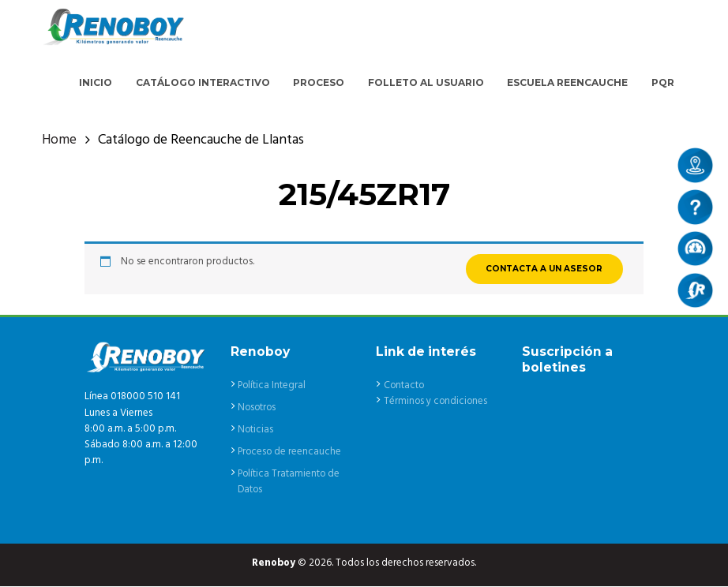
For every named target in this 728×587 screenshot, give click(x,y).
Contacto (405, 386)
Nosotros (258, 408)
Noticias (256, 430)
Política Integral (272, 386)
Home (59, 141)
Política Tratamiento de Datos (290, 482)
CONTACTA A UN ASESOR (543, 269)
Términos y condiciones (437, 403)
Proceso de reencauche (291, 452)
